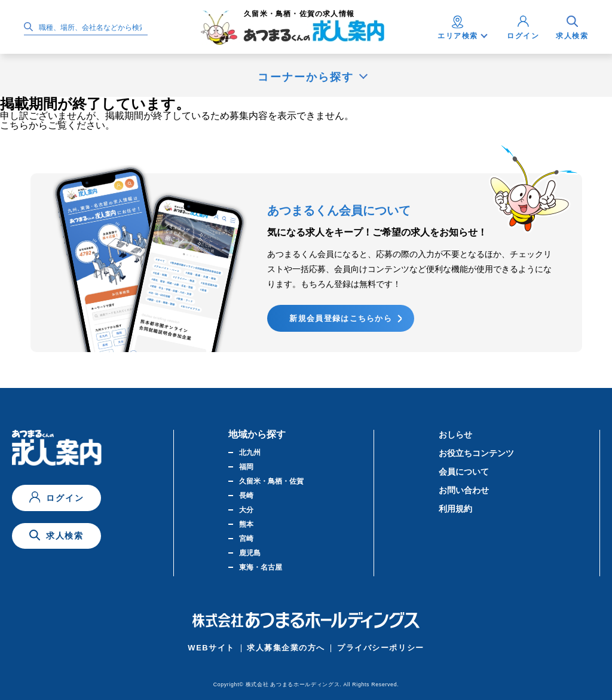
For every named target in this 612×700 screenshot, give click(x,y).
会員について (464, 472)
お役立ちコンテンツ (476, 453)
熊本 (246, 524)
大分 (246, 510)
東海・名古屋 (261, 567)
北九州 (250, 453)
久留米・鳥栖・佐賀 (271, 481)
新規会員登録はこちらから (341, 318)
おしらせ (455, 435)
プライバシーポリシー (381, 648)
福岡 (246, 467)
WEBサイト (211, 648)
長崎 (246, 496)
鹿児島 (250, 553)
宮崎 (246, 539)
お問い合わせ (464, 490)
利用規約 (455, 509)
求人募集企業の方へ (286, 648)
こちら (14, 125)
